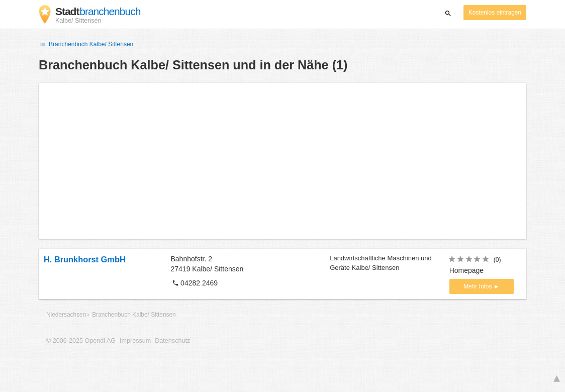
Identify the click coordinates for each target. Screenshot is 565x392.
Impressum (135, 341)
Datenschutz (172, 341)
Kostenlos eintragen (495, 13)
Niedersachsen (66, 315)
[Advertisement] (282, 161)
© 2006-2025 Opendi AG (81, 341)
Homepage (467, 270)
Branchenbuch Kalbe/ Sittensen (86, 44)
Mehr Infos (478, 286)
